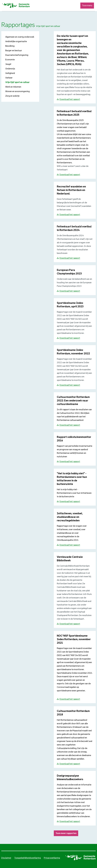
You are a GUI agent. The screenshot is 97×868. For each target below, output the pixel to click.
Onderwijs (10, 69)
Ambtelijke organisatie (16, 41)
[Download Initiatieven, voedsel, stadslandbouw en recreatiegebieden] (70, 517)
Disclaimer (6, 858)
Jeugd (8, 64)
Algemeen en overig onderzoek (20, 37)
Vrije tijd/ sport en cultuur (17, 82)
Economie (10, 60)
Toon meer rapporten (66, 833)
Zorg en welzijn (12, 96)
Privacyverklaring (52, 858)
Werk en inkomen (13, 87)
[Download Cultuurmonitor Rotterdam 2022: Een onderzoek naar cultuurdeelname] (73, 401)
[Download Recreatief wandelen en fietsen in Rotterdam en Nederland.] (71, 190)
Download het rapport (70, 99)
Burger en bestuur (14, 51)
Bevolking (10, 46)
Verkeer (9, 78)
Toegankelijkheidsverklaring (28, 858)
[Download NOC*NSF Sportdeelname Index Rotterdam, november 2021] (74, 639)
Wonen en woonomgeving (17, 91)
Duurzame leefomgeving (17, 55)
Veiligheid (10, 73)
